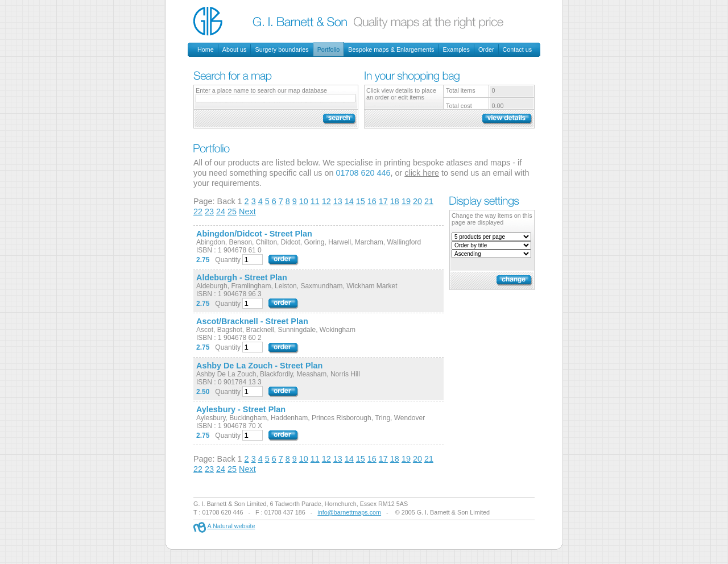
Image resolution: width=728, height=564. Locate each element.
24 (221, 212)
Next (247, 212)
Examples (456, 49)
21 (429, 201)
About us (235, 49)
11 (315, 201)
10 (304, 201)
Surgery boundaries (282, 49)
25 (232, 212)
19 (406, 201)
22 (198, 212)
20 (417, 201)
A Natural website (231, 526)
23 (209, 212)
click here (422, 173)
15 (361, 201)
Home (206, 49)
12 (326, 201)
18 (395, 201)
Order (486, 49)
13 (338, 201)
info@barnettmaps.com (349, 512)
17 (383, 201)
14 (349, 201)
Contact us (518, 49)
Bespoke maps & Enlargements (391, 49)
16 (372, 201)
